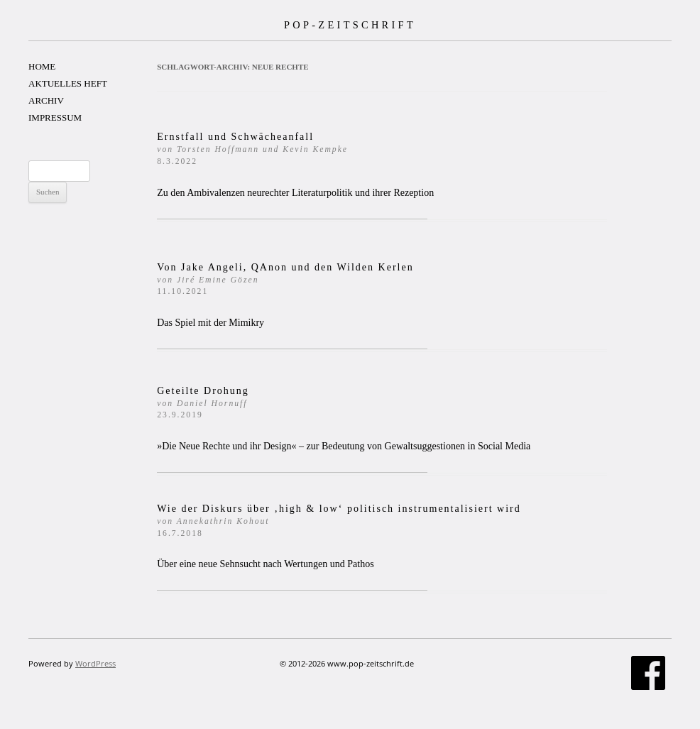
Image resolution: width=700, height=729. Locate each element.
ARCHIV (46, 100)
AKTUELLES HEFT (68, 83)
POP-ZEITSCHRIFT (350, 25)
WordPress (95, 663)
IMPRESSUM (55, 117)
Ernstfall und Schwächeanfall (252, 149)
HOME (42, 66)
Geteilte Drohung (203, 403)
